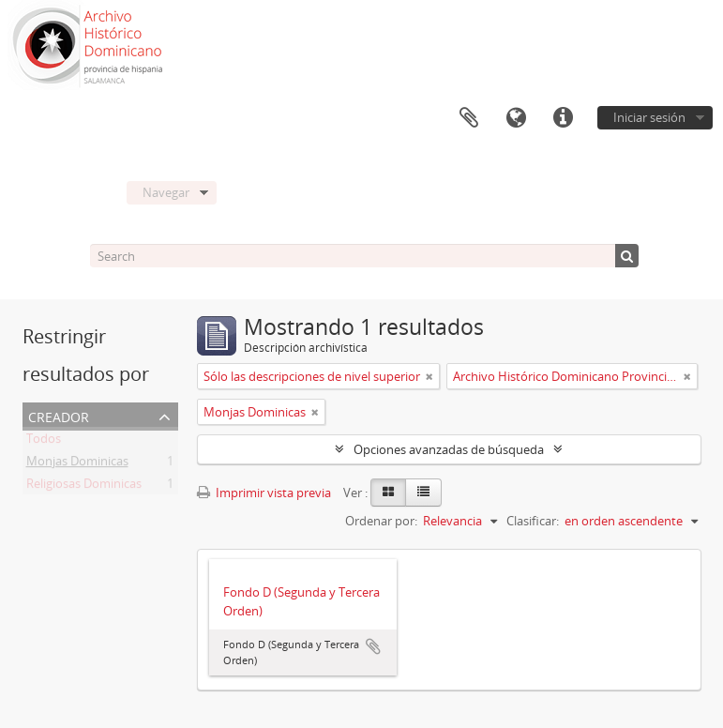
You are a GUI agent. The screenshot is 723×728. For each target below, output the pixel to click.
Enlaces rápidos (563, 118)
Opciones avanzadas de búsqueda (449, 449)
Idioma (516, 118)
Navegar (166, 192)
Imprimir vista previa (264, 493)
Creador (59, 415)
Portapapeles (469, 118)
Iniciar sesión (649, 117)
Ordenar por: (381, 521)
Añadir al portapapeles (373, 646)
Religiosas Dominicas (84, 487)
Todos (44, 442)
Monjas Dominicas (77, 464)
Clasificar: (533, 521)
